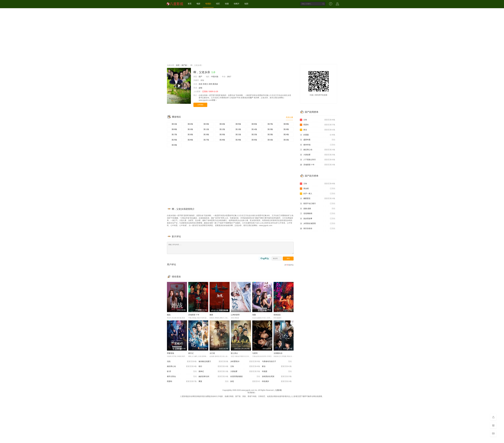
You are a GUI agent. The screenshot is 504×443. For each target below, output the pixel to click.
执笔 (245, 381)
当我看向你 (278, 353)
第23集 (270, 134)
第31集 (270, 140)
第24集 (286, 134)
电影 (198, 4)
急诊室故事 (318, 219)
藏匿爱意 (318, 199)
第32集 (286, 140)
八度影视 (278, 390)
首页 (190, 4)
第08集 (286, 124)
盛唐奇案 (318, 140)
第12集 (222, 129)
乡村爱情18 (245, 362)
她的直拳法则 (213, 377)
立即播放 (200, 105)
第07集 (270, 124)
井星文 (205, 84)
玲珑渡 (277, 371)
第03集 (206, 124)
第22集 (254, 134)
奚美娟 (215, 84)
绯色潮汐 (277, 381)
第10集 (190, 129)
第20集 (222, 134)
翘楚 (211, 315)
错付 (213, 366)
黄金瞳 (318, 189)
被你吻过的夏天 (213, 362)
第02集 (190, 124)
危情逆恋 (277, 315)
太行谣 (212, 353)
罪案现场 (170, 353)
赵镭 (200, 88)
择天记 (191, 353)
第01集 (174, 124)
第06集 (254, 124)
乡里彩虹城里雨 (318, 224)
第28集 (222, 140)
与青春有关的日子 (277, 362)
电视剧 (208, 4)
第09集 (174, 129)
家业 (277, 366)
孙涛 (200, 84)
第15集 (270, 129)
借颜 (254, 315)
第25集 (174, 140)
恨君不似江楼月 (318, 204)
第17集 (174, 134)
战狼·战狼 (318, 209)
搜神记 (213, 371)
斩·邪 (182, 371)
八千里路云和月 (318, 160)
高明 (210, 84)
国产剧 (184, 65)
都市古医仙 (182, 377)
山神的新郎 (235, 315)
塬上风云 (234, 353)
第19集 (206, 134)
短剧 (246, 4)
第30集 (254, 140)
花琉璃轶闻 (318, 214)
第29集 (238, 140)
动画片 (237, 4)
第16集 (286, 129)
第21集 (238, 134)
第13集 (238, 129)
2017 (229, 77)
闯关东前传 (318, 229)
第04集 (222, 124)
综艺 (218, 4)
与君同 (255, 353)
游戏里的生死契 (277, 377)
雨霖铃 (182, 381)
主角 (245, 366)
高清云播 (289, 117)
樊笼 (213, 381)
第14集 (254, 129)
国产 (200, 77)
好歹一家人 (318, 194)
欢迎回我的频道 (245, 377)
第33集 (174, 145)
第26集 (190, 140)
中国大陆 (215, 77)
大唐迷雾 (245, 371)
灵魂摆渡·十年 (194, 315)
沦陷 (182, 362)
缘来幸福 (318, 145)
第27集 (206, 140)
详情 (214, 100)
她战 (169, 315)
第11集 (206, 129)
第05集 (238, 124)
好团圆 (318, 135)
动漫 (227, 4)
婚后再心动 (182, 366)
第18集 (190, 134)
